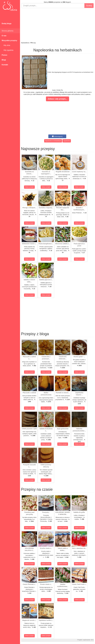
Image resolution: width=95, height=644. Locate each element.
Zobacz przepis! (29, 187)
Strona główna (7, 31)
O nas (4, 36)
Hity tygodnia (7, 50)
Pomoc (4, 55)
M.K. (92, 640)
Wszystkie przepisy (9, 40)
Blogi (4, 60)
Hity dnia (6, 45)
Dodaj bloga (7, 24)
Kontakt (5, 65)
